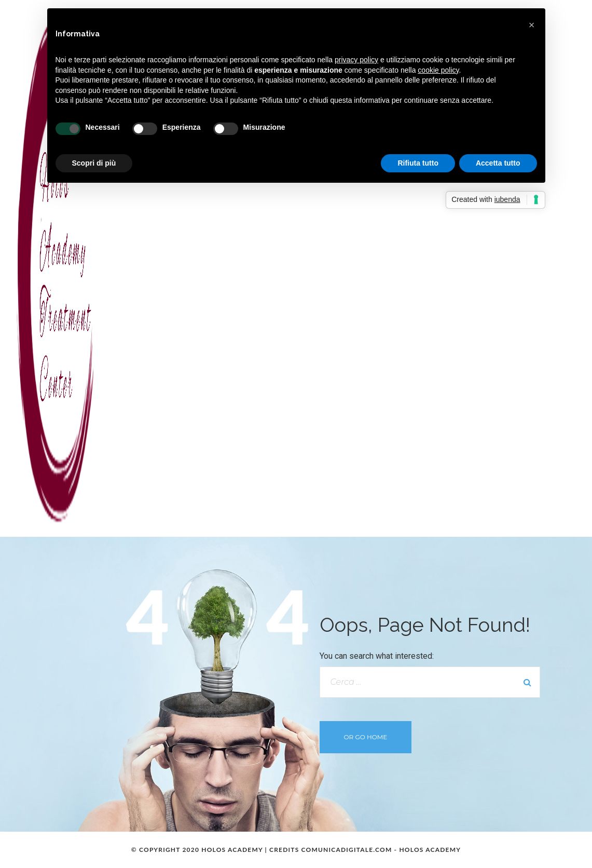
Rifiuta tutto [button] (418, 163)
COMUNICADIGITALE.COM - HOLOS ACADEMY (381, 850)
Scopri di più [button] (94, 163)
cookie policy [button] (438, 70)
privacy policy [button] (356, 60)
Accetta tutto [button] (498, 163)
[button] (532, 25)
